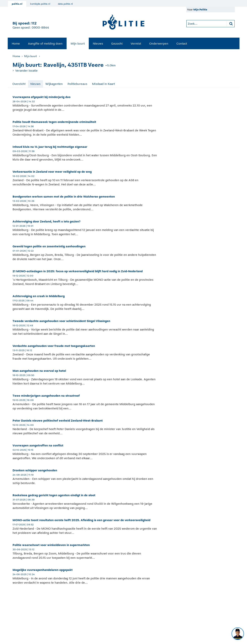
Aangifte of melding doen (45, 44)
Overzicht (19, 84)
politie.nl (17, 4)
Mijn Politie (200, 10)
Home (16, 44)
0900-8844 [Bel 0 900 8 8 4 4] (40, 28)
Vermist (136, 44)
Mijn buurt (78, 44)
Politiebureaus (77, 84)
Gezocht (117, 44)
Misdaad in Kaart (103, 84)
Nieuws (98, 44)
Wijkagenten (54, 84)
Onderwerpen (159, 44)
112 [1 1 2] (34, 23)
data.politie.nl (65, 4)
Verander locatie (26, 71)
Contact (182, 44)
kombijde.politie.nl (40, 4)
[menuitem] (16, 43)
